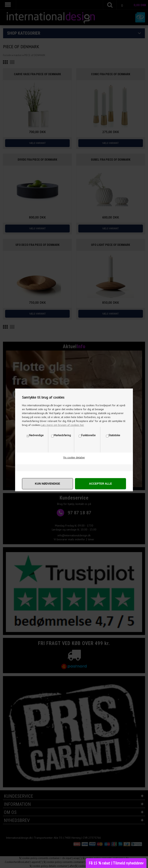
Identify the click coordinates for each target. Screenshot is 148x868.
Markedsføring (62, 435)
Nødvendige (36, 435)
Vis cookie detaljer (74, 457)
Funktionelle (88, 435)
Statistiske (114, 435)
